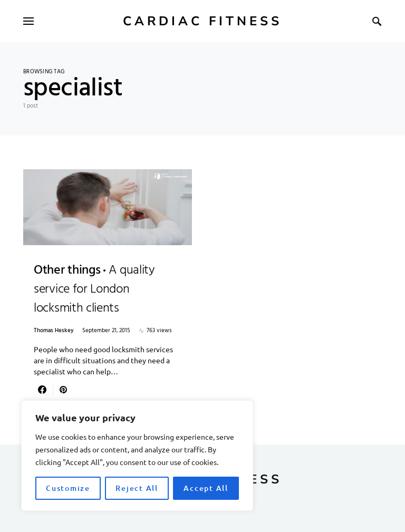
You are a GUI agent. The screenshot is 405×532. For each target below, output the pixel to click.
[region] (137, 456)
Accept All (206, 488)
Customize (68, 488)
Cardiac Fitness (202, 21)
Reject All (137, 488)
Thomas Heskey (54, 331)
